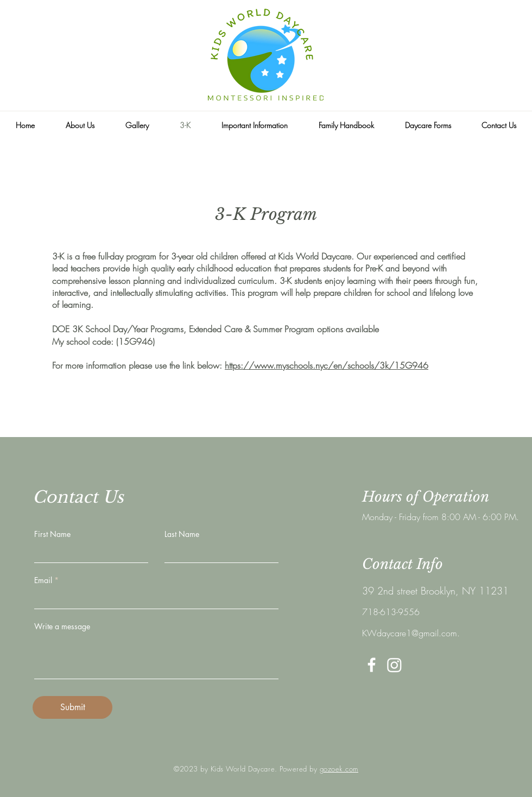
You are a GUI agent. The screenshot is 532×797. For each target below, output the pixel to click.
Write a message (62, 627)
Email (43, 580)
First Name (52, 534)
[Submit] (72, 707)
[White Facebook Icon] (372, 665)
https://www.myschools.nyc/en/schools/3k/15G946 (327, 365)
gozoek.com (339, 769)
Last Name (182, 534)
